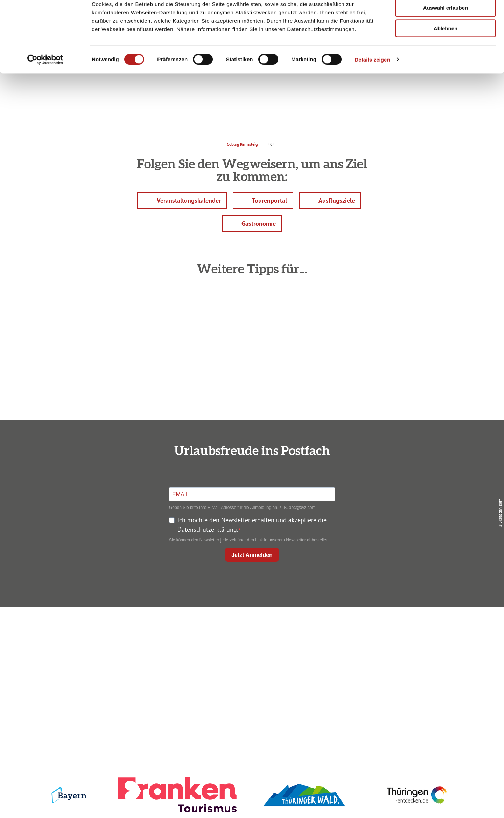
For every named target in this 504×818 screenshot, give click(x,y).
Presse (396, 655)
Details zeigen (372, 89)
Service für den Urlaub (396, 668)
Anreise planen (251, 630)
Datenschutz (396, 642)
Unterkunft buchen (250, 642)
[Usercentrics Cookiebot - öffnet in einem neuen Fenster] (45, 90)
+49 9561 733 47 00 (112, 673)
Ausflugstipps (250, 668)
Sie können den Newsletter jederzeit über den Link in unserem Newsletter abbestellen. (249, 540)
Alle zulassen (445, 17)
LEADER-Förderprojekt (396, 680)
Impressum (396, 630)
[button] (182, 200)
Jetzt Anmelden (252, 555)
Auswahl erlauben (446, 38)
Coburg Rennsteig (242, 144)
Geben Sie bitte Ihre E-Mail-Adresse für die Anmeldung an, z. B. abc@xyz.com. (243, 508)
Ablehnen (446, 59)
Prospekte (251, 655)
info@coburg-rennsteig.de (116, 682)
